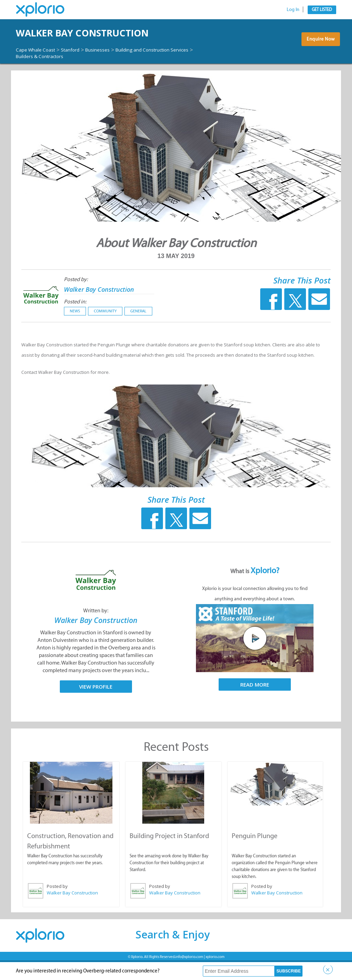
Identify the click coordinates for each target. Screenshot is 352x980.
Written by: (96, 630)
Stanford (80, 68)
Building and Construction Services (61, 75)
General (138, 330)
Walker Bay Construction (70, 42)
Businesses (112, 68)
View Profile (96, 705)
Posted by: (76, 298)
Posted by (57, 904)
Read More (255, 704)
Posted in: (75, 320)
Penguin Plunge (254, 854)
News (75, 330)
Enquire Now (318, 52)
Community (105, 330)
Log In (293, 9)
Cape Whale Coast (39, 68)
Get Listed (322, 9)
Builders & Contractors (141, 75)
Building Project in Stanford (169, 854)
